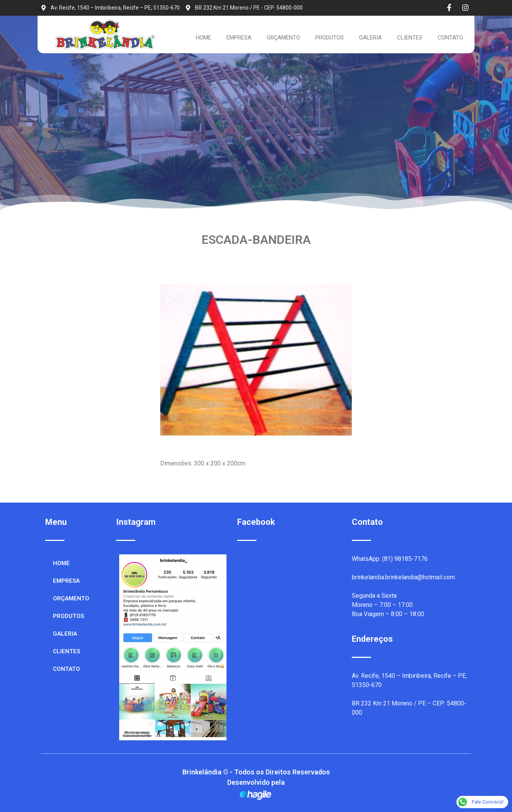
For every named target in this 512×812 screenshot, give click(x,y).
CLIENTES (410, 38)
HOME (203, 38)
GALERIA (370, 38)
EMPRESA (239, 38)
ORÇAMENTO (283, 38)
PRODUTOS (330, 38)
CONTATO (450, 38)
